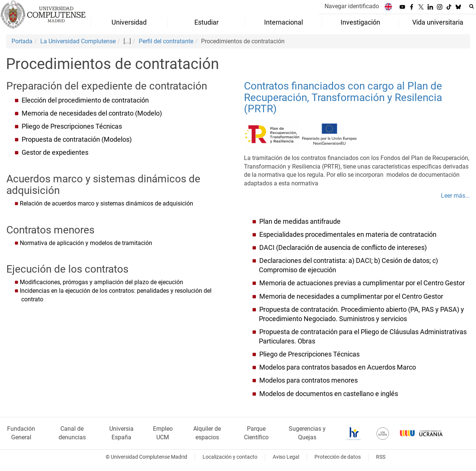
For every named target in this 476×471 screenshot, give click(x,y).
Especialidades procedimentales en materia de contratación (348, 235)
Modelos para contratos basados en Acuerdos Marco (338, 367)
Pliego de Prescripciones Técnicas (72, 126)
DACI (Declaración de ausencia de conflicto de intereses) (343, 248)
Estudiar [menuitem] (206, 22)
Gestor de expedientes (55, 153)
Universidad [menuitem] (129, 22)
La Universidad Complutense (78, 41)
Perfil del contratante (166, 41)
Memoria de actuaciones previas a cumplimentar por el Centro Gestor (361, 283)
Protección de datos (338, 457)
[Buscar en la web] (472, 6)
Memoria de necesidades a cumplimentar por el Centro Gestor (350, 296)
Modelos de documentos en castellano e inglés (329, 394)
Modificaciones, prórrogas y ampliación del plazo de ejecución (101, 282)
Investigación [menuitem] (360, 22)
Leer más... (455, 196)
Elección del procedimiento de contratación (85, 100)
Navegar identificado (352, 6)
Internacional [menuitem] (284, 22)
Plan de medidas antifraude (300, 222)
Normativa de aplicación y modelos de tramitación (86, 243)
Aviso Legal (286, 457)
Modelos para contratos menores (309, 380)
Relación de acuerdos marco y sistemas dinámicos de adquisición (107, 203)
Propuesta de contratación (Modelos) (77, 139)
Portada (22, 41)
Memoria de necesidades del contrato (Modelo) (92, 113)
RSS (381, 457)
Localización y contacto (230, 457)
